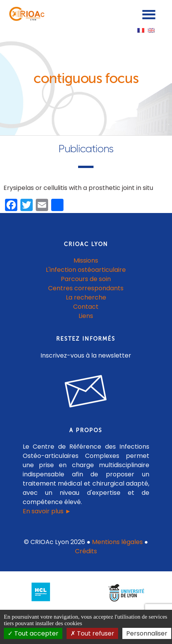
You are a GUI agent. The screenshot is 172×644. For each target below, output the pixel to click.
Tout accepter (33, 633)
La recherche (86, 297)
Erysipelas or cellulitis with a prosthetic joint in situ (78, 188)
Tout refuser (92, 633)
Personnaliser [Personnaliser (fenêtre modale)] (147, 633)
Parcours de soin (86, 279)
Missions (86, 260)
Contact (86, 307)
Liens (86, 316)
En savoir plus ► (47, 511)
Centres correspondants (86, 288)
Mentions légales (117, 542)
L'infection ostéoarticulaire (86, 270)
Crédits (86, 551)
